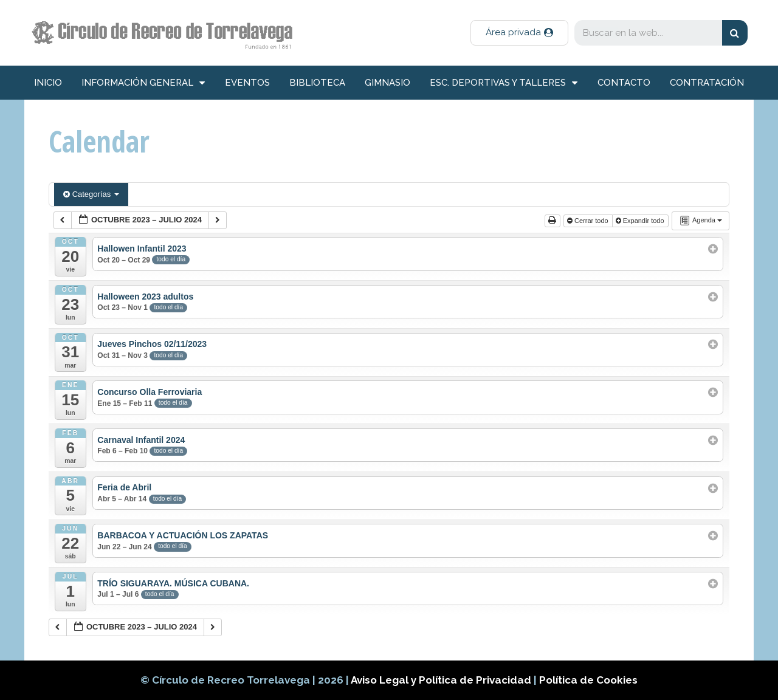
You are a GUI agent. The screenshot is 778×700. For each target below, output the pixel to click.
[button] (519, 33)
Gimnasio (387, 83)
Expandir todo (641, 221)
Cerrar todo (589, 221)
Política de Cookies (588, 680)
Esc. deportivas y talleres (504, 83)
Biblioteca (317, 83)
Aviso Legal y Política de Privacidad (442, 680)
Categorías (91, 194)
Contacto (624, 83)
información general (143, 83)
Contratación (707, 83)
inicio (48, 83)
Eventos (247, 83)
